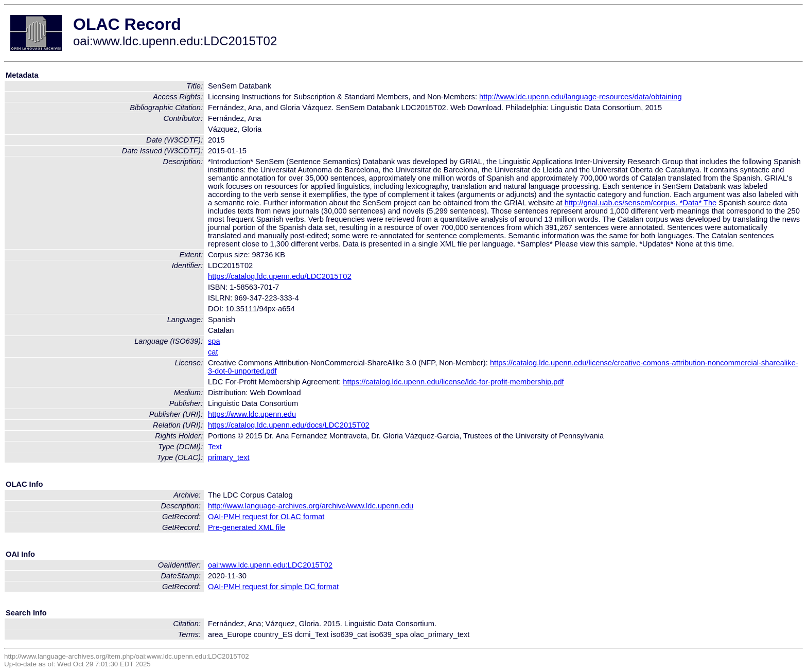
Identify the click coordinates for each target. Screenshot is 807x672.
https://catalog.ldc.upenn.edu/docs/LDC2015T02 (289, 425)
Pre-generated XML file (247, 527)
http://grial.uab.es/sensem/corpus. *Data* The (641, 203)
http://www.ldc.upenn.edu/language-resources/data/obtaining (581, 97)
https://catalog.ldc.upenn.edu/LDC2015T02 (280, 276)
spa (214, 341)
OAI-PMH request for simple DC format (273, 587)
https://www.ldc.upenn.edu (252, 414)
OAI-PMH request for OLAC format (266, 517)
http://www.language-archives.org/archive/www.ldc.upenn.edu (311, 506)
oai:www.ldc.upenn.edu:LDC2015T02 (270, 565)
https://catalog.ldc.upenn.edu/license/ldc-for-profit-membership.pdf (453, 382)
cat (213, 352)
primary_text (229, 457)
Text (215, 447)
